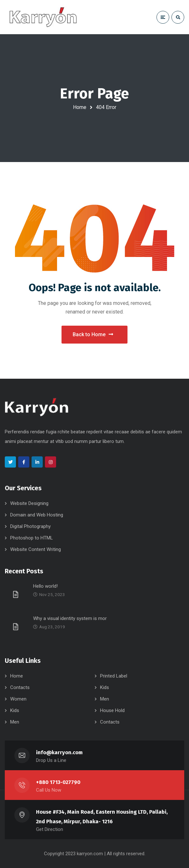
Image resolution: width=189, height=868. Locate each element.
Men (105, 699)
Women (18, 699)
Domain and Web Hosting (37, 515)
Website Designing (29, 503)
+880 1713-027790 (58, 782)
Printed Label (114, 676)
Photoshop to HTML (32, 538)
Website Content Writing (36, 549)
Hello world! (45, 586)
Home (80, 107)
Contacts (20, 687)
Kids (105, 687)
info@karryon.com (59, 752)
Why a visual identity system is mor (70, 618)
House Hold (112, 710)
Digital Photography (30, 526)
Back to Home (93, 334)
